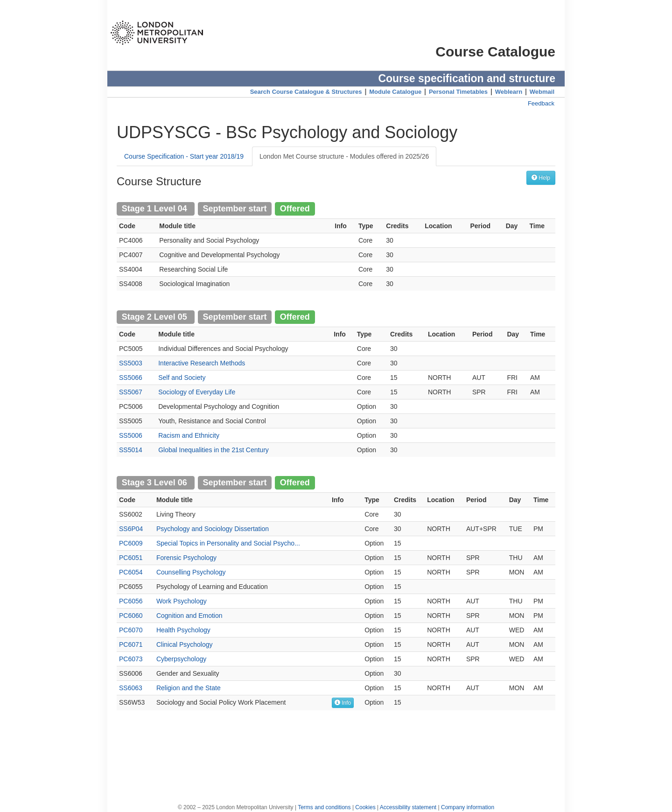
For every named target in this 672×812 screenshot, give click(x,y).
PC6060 (131, 616)
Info (343, 703)
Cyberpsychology (181, 659)
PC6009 (131, 543)
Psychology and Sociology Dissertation (213, 529)
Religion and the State (189, 688)
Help (541, 178)
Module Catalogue (395, 92)
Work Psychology (182, 601)
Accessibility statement (408, 807)
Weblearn (509, 92)
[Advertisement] (336, 752)
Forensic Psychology (186, 558)
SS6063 (131, 688)
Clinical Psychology (185, 644)
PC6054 (131, 572)
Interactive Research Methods (202, 363)
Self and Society (182, 378)
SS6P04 (131, 529)
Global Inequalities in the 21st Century (213, 450)
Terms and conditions (324, 807)
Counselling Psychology (191, 572)
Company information (468, 807)
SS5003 (131, 363)
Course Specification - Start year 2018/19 (184, 156)
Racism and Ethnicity (189, 435)
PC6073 (131, 659)
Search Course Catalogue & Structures (306, 92)
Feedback (541, 103)
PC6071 (131, 644)
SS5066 (131, 378)
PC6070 (131, 630)
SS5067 (131, 392)
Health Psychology (183, 630)
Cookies (365, 807)
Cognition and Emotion (189, 616)
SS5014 (131, 450)
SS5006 (131, 435)
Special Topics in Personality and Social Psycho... (228, 543)
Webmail (542, 92)
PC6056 (131, 601)
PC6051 (131, 558)
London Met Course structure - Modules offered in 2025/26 (344, 156)
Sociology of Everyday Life (197, 392)
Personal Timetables (458, 92)
